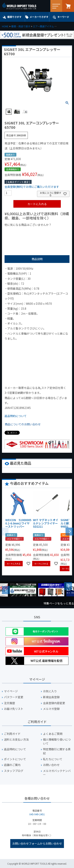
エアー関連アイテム (43, 26)
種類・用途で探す (21, 26)
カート (68, 6)
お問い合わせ (51, 765)
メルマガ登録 (51, 709)
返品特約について (16, 416)
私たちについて (53, 759)
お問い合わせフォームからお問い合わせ (37, 843)
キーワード (63, 17)
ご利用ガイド (12, 734)
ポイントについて (15, 759)
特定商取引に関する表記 (57, 751)
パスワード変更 (14, 697)
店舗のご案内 (12, 765)
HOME (5, 26)
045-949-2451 (37, 814)
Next (68, 586)
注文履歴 (9, 703)
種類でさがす (14, 17)
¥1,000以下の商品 (17, 231)
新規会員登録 (51, 697)
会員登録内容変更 (54, 703)
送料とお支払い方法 (16, 740)
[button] (69, 531)
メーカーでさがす (39, 17)
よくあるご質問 (53, 734)
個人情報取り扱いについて (57, 741)
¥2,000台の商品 (16, 237)
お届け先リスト (14, 709)
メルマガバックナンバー (57, 773)
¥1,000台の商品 (44, 231)
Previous (6, 590)
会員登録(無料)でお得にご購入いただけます (32, 187)
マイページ (11, 691)
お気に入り (50, 691)
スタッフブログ (14, 771)
